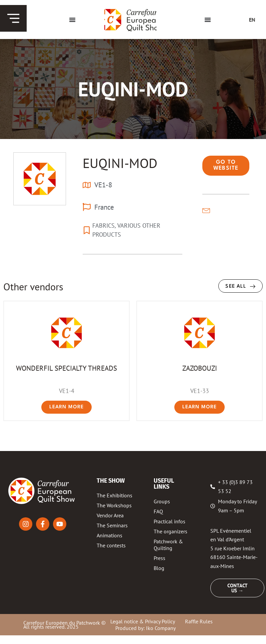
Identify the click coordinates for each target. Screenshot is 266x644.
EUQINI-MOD (120, 163)
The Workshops (114, 505)
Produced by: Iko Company (145, 628)
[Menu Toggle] (72, 20)
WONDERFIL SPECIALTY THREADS (66, 368)
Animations (109, 535)
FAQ (158, 511)
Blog (159, 568)
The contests (111, 545)
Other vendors (33, 286)
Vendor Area (110, 515)
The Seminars (112, 525)
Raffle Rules (199, 621)
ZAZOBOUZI (200, 368)
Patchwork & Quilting (168, 545)
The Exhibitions (114, 495)
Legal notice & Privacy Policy (143, 621)
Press (159, 558)
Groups (162, 501)
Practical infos (169, 521)
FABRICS (103, 225)
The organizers (170, 531)
